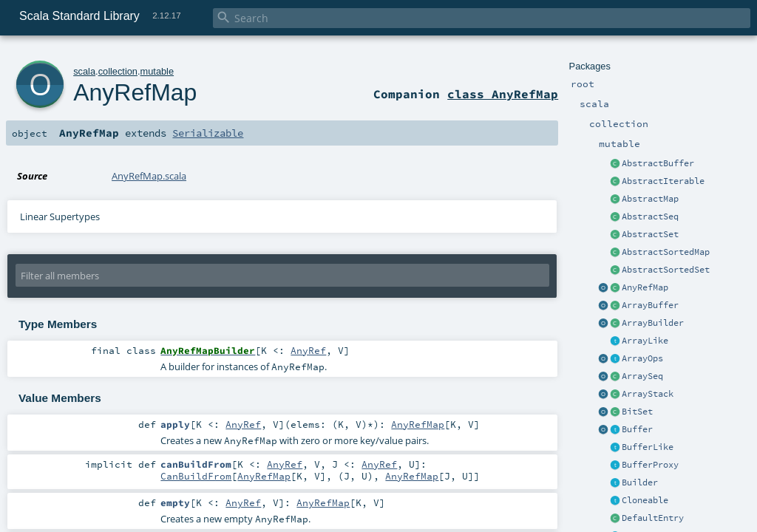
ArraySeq (642, 376)
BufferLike (648, 447)
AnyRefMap (645, 287)
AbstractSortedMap (666, 252)
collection (118, 71)
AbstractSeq (650, 216)
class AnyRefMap (503, 94)
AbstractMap (650, 199)
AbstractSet (650, 234)
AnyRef (308, 350)
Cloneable (645, 500)
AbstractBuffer (658, 163)
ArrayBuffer (650, 305)
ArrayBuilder (653, 323)
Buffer (637, 429)
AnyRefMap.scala (149, 176)
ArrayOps (642, 358)
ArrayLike (645, 341)
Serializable (208, 133)
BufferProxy (650, 465)
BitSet (637, 412)
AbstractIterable (663, 181)
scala (84, 71)
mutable (157, 71)
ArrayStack (648, 394)
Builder (640, 482)
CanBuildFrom (196, 476)
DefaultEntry (653, 518)
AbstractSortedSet (666, 270)
